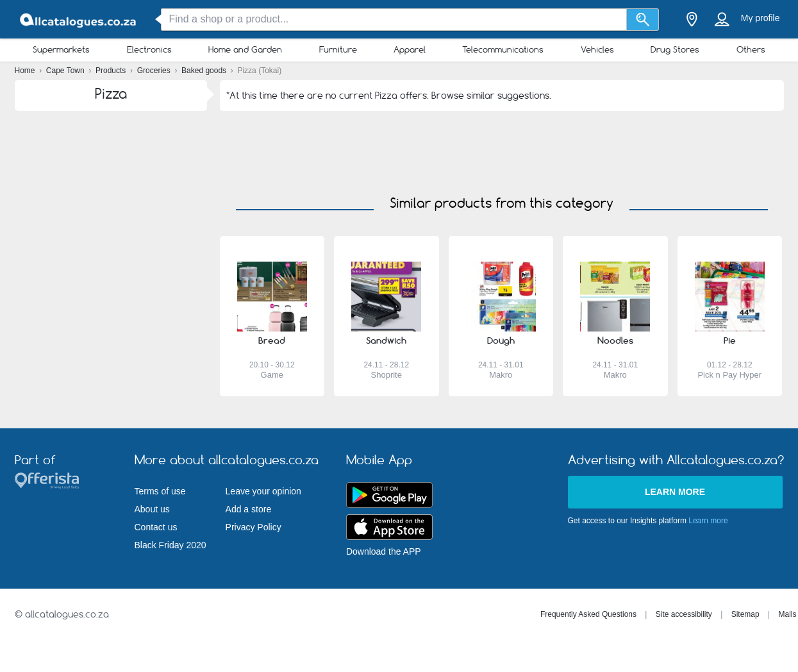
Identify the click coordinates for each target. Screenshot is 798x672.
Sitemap (745, 614)
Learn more (675, 492)
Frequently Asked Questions (588, 614)
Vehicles (597, 49)
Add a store (249, 509)
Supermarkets (61, 49)
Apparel (410, 49)
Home (26, 71)
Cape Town (66, 71)
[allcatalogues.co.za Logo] (79, 20)
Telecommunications (503, 49)
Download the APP (384, 551)
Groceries (155, 71)
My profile (761, 18)
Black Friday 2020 (170, 545)
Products (112, 71)
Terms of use (160, 491)
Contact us (156, 527)
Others (751, 49)
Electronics (149, 49)
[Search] (643, 20)
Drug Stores (675, 49)
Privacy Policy (254, 527)
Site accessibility (684, 614)
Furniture (338, 49)
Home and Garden (245, 49)
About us (152, 509)
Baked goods (205, 71)
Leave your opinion (263, 491)
